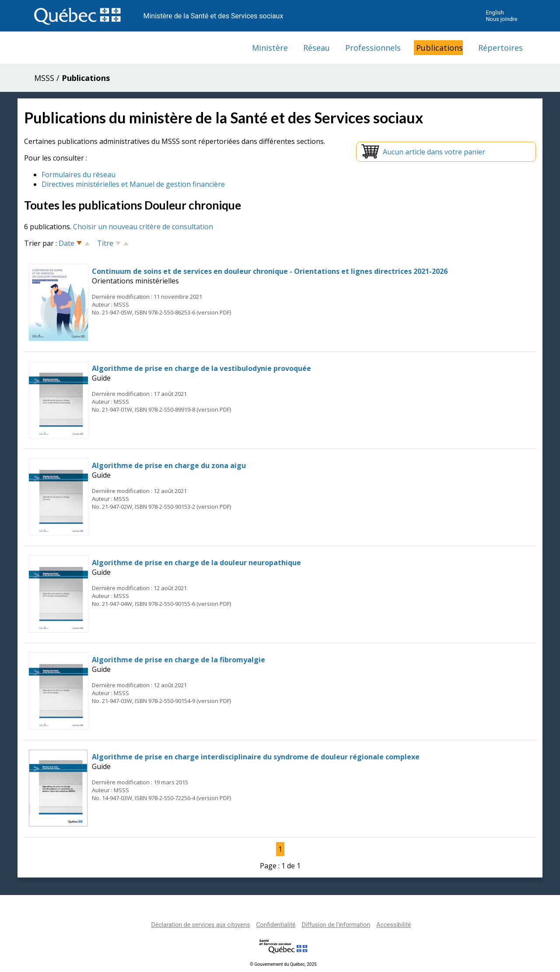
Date (66, 243)
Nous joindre (501, 19)
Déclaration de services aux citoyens (201, 925)
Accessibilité (394, 925)
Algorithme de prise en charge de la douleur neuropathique (196, 563)
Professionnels (373, 48)
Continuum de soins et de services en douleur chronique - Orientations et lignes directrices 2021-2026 (270, 271)
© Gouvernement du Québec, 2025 (283, 964)
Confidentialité (276, 925)
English (495, 12)
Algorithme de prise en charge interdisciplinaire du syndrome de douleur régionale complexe (256, 757)
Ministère (270, 48)
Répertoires (500, 48)
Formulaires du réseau (79, 175)
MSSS (44, 78)
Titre (105, 243)
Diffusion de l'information (336, 925)
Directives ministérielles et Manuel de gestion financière (133, 184)
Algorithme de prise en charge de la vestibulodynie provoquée (201, 368)
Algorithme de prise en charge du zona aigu (169, 465)
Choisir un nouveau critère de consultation (143, 227)
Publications (439, 48)
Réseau (317, 48)
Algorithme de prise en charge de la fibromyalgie (178, 660)
